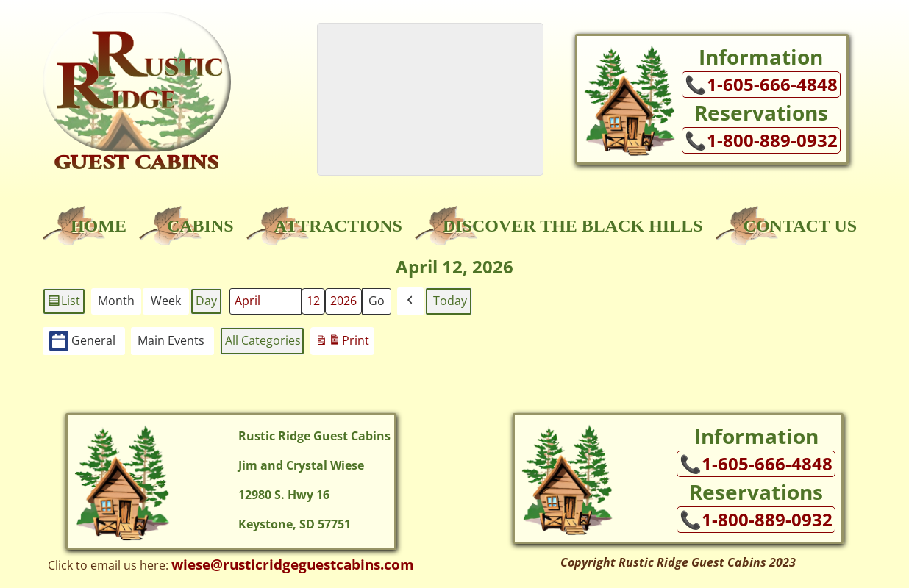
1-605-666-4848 (772, 85)
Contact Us (800, 226)
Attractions (338, 226)
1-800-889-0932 (772, 140)
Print (342, 343)
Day (206, 301)
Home (99, 226)
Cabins (200, 226)
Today (450, 301)
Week (166, 301)
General (82, 341)
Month (116, 301)
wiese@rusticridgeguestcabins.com (293, 564)
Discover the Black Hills (573, 226)
